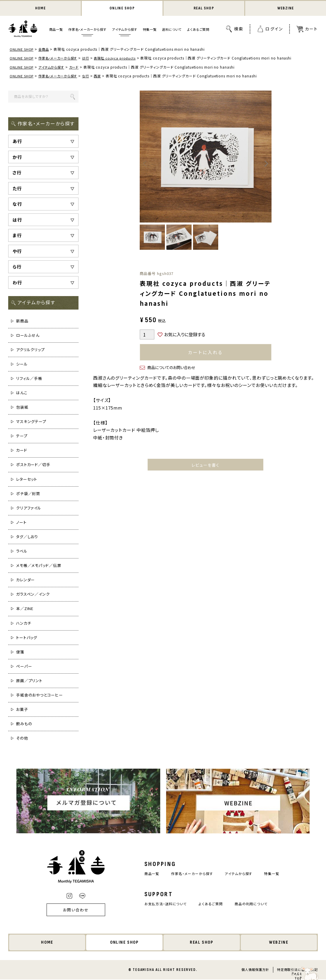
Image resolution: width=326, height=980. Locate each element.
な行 (90, 76)
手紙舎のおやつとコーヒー (40, 695)
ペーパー (24, 667)
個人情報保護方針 (255, 970)
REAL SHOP (204, 9)
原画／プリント (29, 681)
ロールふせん (28, 336)
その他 (22, 739)
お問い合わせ (72, 910)
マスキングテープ (31, 422)
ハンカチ (24, 623)
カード (78, 67)
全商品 (45, 50)
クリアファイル (29, 508)
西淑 (103, 76)
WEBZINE (285, 9)
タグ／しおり (27, 537)
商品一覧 (56, 30)
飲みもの (24, 724)
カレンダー (26, 580)
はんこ (22, 393)
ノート (21, 523)
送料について (172, 30)
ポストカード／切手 (33, 465)
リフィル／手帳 (29, 379)
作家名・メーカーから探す (87, 30)
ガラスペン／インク (33, 595)
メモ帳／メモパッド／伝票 (39, 566)
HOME (40, 9)
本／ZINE (25, 609)
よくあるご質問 (198, 30)
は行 (90, 58)
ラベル (22, 552)
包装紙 (22, 408)
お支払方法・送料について (164, 905)
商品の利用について (254, 905)
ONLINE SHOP (122, 9)
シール (22, 365)
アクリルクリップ (30, 350)
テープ (22, 436)
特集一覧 (150, 30)
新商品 (22, 321)
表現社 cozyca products (121, 58)
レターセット (27, 479)
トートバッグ (27, 638)
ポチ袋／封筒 (28, 494)
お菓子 (22, 710)
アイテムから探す (124, 30)
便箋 (20, 652)
